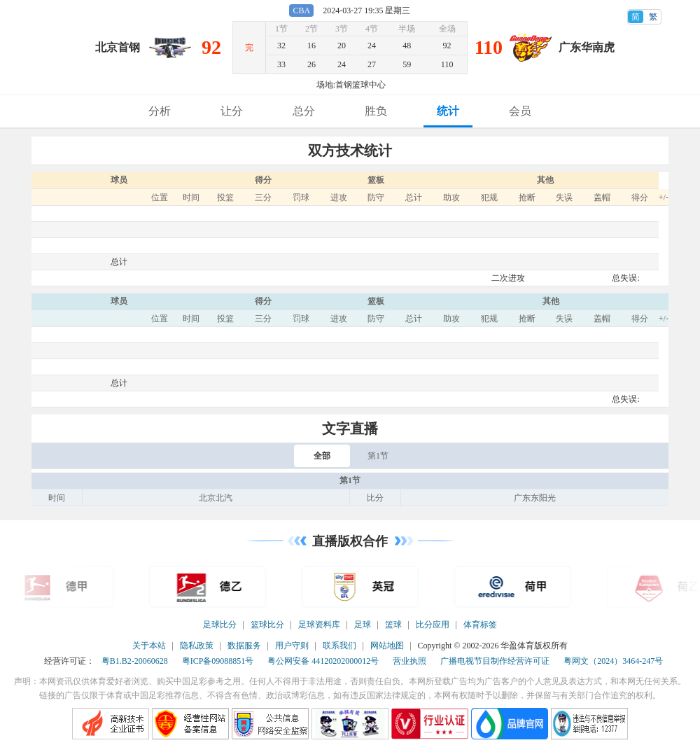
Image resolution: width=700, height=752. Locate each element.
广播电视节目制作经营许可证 (495, 661)
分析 (160, 111)
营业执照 (409, 661)
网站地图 (387, 646)
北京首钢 (118, 47)
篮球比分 (267, 625)
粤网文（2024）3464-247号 (613, 661)
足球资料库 (319, 625)
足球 (363, 625)
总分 (304, 111)
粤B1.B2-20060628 (135, 661)
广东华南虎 (587, 47)
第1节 (378, 456)
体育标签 (480, 625)
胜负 (376, 111)
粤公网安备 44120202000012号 (323, 661)
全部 (322, 456)
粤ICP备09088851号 (218, 661)
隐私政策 (197, 646)
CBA (301, 11)
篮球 (393, 625)
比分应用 (433, 625)
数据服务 (244, 646)
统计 (448, 111)
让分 (232, 111)
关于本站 (149, 646)
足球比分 (220, 625)
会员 (520, 111)
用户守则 (292, 646)
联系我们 (339, 646)
